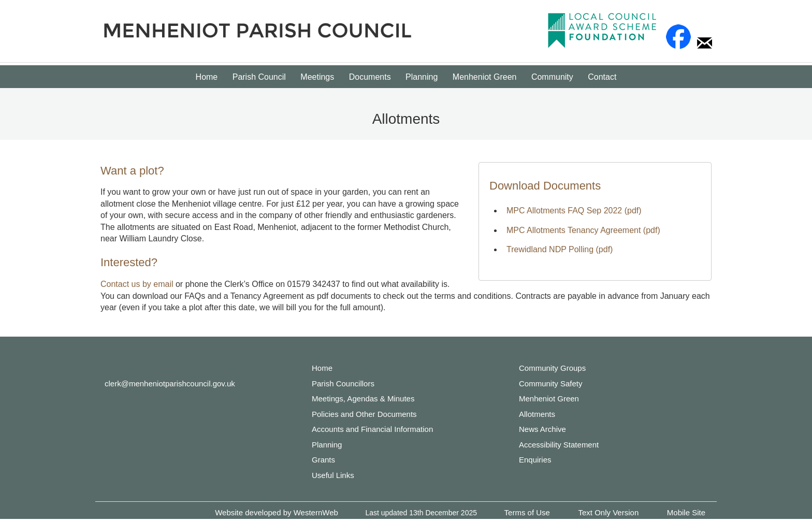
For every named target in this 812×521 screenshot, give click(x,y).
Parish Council (259, 77)
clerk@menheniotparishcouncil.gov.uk (170, 383)
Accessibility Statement (559, 445)
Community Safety (551, 383)
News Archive (542, 429)
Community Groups (552, 368)
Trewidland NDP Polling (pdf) (560, 249)
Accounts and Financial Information (372, 429)
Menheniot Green (485, 77)
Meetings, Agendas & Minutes (363, 399)
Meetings (317, 77)
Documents (370, 77)
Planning (422, 77)
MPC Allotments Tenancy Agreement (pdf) (583, 230)
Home (207, 77)
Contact (602, 77)
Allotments (537, 414)
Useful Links (333, 475)
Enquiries (535, 460)
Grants (323, 460)
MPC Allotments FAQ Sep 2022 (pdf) (574, 211)
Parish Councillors (343, 383)
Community (552, 77)
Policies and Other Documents (364, 414)
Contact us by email (137, 284)
